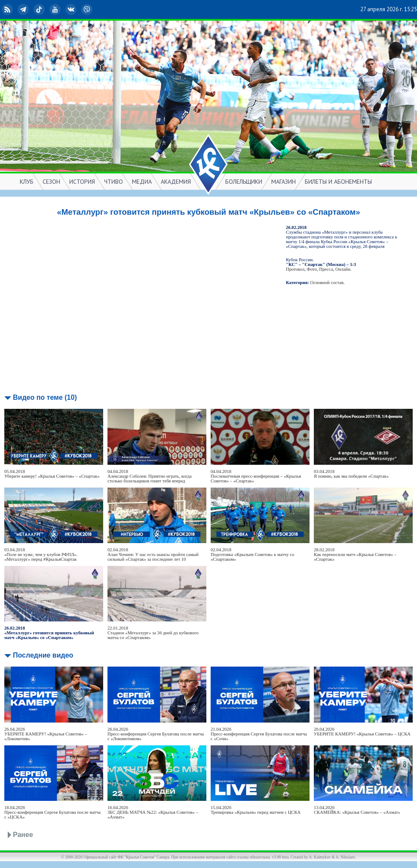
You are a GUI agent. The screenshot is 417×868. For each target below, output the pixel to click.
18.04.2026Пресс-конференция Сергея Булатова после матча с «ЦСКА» (52, 812)
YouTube (56, 9)
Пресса (326, 269)
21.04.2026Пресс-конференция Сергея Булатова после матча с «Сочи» (259, 734)
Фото (312, 269)
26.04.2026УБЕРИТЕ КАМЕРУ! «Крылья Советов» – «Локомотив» (46, 734)
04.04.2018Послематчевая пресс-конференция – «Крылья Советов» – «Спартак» (256, 476)
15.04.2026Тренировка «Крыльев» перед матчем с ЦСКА (256, 810)
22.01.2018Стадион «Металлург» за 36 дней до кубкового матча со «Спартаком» (153, 633)
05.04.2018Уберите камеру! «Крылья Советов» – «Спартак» (52, 474)
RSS (8, 9)
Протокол (295, 269)
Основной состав (327, 283)
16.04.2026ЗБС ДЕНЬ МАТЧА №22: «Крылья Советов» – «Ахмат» (153, 812)
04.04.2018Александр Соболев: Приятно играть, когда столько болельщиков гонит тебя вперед (150, 476)
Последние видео (43, 655)
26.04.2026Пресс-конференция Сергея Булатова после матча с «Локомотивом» (156, 734)
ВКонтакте (72, 9)
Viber (88, 9)
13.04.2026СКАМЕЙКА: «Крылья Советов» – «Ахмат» (357, 810)
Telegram (24, 9)
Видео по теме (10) (45, 397)
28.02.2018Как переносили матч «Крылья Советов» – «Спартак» (355, 554)
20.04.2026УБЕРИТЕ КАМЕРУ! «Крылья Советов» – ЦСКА (362, 732)
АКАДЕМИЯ (176, 182)
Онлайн (343, 269)
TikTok (40, 9)
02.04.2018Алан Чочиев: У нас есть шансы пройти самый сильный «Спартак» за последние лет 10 (153, 554)
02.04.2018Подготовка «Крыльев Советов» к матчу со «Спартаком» (252, 554)
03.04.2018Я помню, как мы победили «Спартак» (351, 474)
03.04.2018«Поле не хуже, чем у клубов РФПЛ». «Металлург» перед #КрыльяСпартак (41, 554)
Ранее (23, 835)
